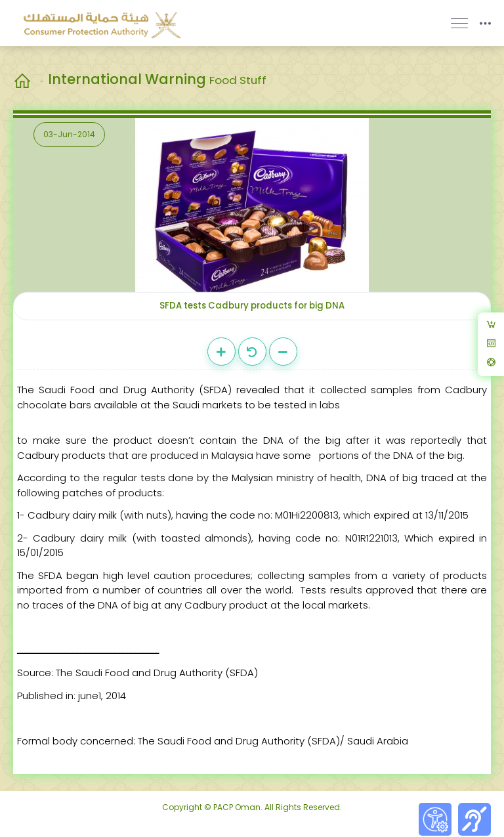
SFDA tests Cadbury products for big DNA (252, 306)
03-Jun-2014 (69, 134)
